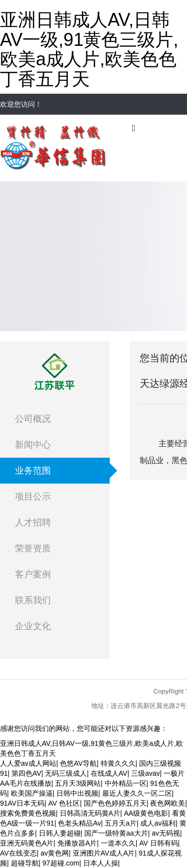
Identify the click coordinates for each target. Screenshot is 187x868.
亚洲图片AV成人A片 (104, 853)
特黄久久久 (118, 763)
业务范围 (33, 471)
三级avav (146, 773)
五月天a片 (121, 823)
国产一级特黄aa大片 (116, 833)
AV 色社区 (64, 803)
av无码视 (166, 833)
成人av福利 (158, 823)
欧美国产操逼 (32, 793)
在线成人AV (109, 773)
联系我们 (33, 600)
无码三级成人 (66, 773)
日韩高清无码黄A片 (90, 813)
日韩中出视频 (77, 793)
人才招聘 (33, 522)
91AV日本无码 (22, 803)
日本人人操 (101, 863)
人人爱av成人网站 (28, 763)
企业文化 (33, 626)
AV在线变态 (18, 853)
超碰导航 (25, 863)
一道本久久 (118, 843)
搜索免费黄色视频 (28, 813)
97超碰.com (61, 863)
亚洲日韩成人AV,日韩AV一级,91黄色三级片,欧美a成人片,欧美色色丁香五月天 (89, 49)
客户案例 (33, 574)
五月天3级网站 (78, 783)
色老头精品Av (79, 823)
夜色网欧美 (168, 803)
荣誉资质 (33, 548)
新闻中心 (33, 445)
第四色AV (26, 773)
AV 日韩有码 (159, 843)
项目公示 (33, 497)
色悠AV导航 (78, 763)
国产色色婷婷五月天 (115, 803)
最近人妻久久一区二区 (137, 793)
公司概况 (33, 419)
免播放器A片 (77, 843)
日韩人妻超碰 (60, 833)
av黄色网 (55, 853)
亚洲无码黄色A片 (27, 843)
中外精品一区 (126, 783)
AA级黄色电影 (146, 813)
